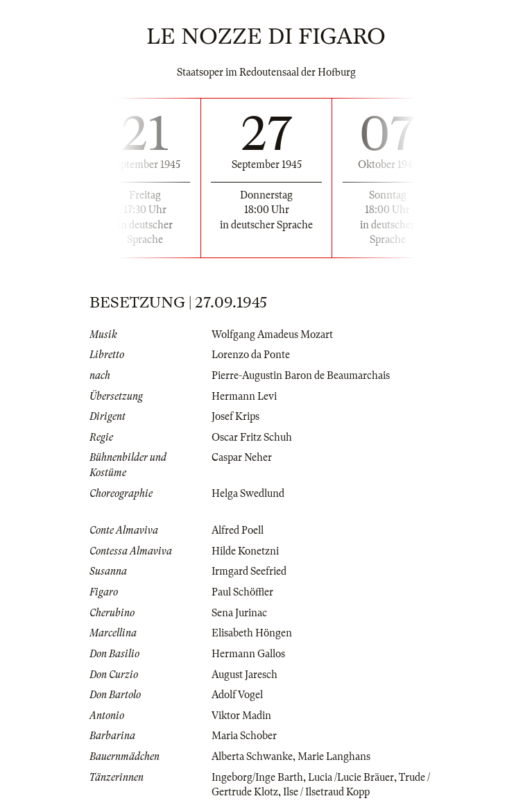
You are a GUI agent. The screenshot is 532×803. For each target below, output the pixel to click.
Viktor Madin (241, 716)
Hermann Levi (244, 396)
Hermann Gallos (248, 654)
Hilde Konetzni (245, 551)
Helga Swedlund (248, 493)
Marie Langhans (334, 756)
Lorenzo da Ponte (251, 355)
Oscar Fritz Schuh (252, 437)
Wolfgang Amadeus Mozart (272, 335)
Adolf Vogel (237, 695)
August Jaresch (244, 675)
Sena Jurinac (239, 613)
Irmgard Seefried (249, 571)
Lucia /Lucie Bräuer (351, 777)
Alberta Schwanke (252, 756)
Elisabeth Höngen (252, 633)
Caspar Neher (242, 457)
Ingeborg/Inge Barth (257, 777)
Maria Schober (244, 736)
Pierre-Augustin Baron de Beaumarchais (301, 375)
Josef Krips (235, 416)
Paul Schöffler (242, 592)
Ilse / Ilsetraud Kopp (326, 792)
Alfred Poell (238, 530)
